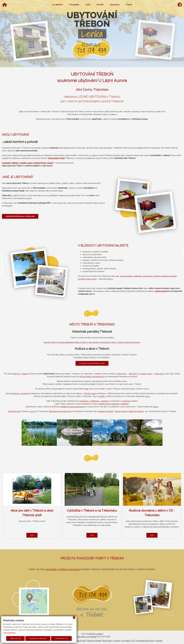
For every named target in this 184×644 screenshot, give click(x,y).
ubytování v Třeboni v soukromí (62, 569)
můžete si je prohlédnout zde (92, 363)
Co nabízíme (57, 5)
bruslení (173, 276)
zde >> (110, 279)
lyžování (81, 279)
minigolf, (157, 276)
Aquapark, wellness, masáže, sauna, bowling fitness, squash (28, 163)
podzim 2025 (146, 374)
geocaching (148, 276)
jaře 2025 (122, 374)
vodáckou (105, 401)
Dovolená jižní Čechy (145, 641)
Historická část (14, 411)
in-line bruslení (126, 276)
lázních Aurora (91, 393)
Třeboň (129, 5)
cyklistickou (95, 401)
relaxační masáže (106, 411)
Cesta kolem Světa (56, 158)
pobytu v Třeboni (21, 374)
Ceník (88, 5)
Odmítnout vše (61, 638)
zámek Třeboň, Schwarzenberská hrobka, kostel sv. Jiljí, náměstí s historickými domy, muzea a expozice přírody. (92, 342)
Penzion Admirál (94, 641)
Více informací (9, 633)
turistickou (84, 401)
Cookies (159, 641)
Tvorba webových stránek (85, 637)
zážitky (102, 396)
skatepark (138, 276)
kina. (87, 389)
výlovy (32, 411)
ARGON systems (96, 634)
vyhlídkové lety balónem (109, 404)
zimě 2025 (159, 374)
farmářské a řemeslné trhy (93, 377)
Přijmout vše (15, 638)
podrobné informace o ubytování (20, 216)
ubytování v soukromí (20, 393)
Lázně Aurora (160, 291)
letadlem (125, 404)
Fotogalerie (74, 5)
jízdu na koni (91, 279)
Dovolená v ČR (128, 641)
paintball (165, 276)
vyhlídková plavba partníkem (72, 407)
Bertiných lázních (136, 411)
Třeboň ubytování (78, 641)
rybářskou (127, 401)
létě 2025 (133, 374)
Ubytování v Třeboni (111, 641)
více (32, 535)
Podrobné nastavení (38, 638)
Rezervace (115, 5)
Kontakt (100, 5)
